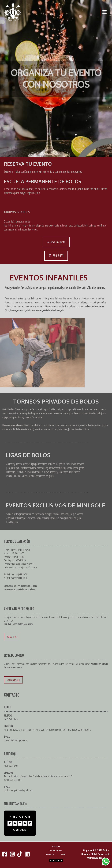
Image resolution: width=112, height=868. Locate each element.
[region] (56, 79)
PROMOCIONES (56, 851)
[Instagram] (12, 854)
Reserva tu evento (56, 242)
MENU (63, 855)
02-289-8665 (56, 256)
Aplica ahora (12, 637)
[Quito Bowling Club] (13, 12)
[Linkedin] (27, 854)
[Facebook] (5, 854)
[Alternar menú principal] (105, 12)
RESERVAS (56, 847)
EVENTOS (50, 855)
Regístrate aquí (13, 680)
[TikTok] (20, 854)
